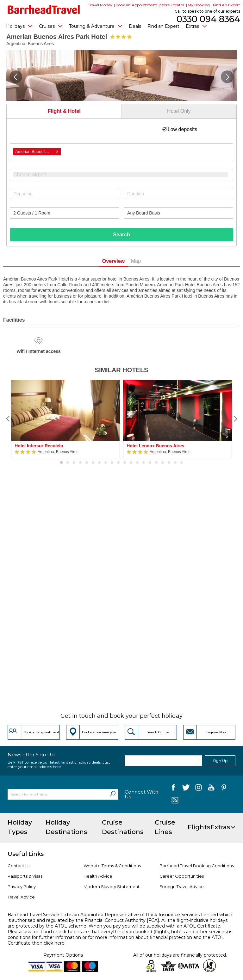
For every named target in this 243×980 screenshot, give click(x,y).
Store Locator (172, 5)
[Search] (113, 794)
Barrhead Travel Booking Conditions (197, 866)
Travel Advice (21, 897)
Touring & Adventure (96, 26)
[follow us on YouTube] (211, 789)
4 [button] (80, 463)
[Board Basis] (178, 213)
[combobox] (121, 152)
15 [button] (150, 463)
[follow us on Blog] (175, 801)
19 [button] (175, 463)
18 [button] (169, 463)
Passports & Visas (25, 876)
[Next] (235, 419)
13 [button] (137, 463)
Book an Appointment (136, 5)
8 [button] (106, 463)
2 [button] (68, 463)
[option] (65, 419)
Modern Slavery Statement (112, 886)
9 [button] (112, 463)
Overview (113, 261)
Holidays (19, 26)
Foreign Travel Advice (182, 886)
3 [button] (74, 463)
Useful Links (26, 854)
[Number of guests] (65, 213)
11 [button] (125, 463)
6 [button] (93, 463)
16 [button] (156, 463)
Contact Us (19, 866)
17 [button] (163, 463)
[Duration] (178, 194)
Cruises (51, 26)
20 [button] (182, 463)
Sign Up (220, 761)
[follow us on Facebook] (173, 789)
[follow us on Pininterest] (224, 789)
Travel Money (100, 5)
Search (121, 235)
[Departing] (65, 194)
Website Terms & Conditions (112, 866)
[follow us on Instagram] (199, 789)
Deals (135, 26)
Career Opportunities (182, 876)
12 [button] (131, 463)
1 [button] (61, 463)
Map (136, 261)
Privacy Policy (22, 886)
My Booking (199, 5)
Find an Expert (163, 26)
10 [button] (118, 463)
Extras (196, 26)
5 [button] (87, 463)
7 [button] (99, 463)
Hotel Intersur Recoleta (39, 446)
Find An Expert (227, 5)
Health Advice (98, 876)
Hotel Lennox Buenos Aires (155, 446)
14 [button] (144, 463)
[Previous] (8, 419)
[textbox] (125, 175)
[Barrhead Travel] (44, 9)
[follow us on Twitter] (186, 789)
